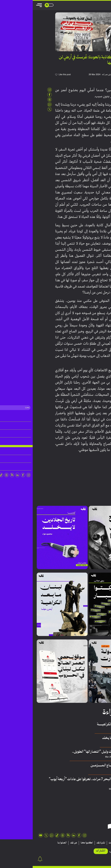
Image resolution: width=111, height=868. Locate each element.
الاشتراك (68, 851)
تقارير (92, 843)
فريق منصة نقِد (94, 789)
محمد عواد (95, 743)
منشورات (81, 843)
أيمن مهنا (96, 730)
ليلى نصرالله (74, 75)
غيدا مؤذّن (95, 771)
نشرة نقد (68, 843)
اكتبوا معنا (54, 843)
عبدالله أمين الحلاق (92, 757)
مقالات (102, 843)
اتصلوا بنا (29, 843)
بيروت (103, 471)
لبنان (98, 471)
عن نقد (41, 843)
